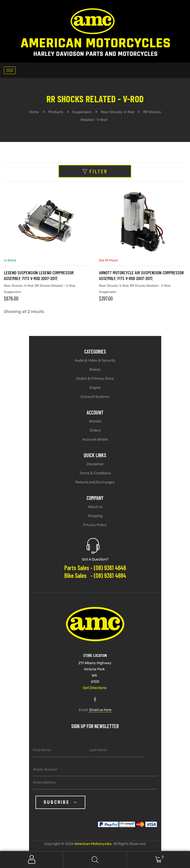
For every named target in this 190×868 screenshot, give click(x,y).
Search (95, 860)
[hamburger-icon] (10, 70)
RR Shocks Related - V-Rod (55, 286)
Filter (95, 171)
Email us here (100, 710)
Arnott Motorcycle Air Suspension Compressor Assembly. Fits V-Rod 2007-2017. (141, 275)
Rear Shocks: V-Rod (19, 286)
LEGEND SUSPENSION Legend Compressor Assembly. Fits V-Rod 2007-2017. (39, 275)
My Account (32, 860)
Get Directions (95, 688)
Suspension (13, 292)
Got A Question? (95, 559)
